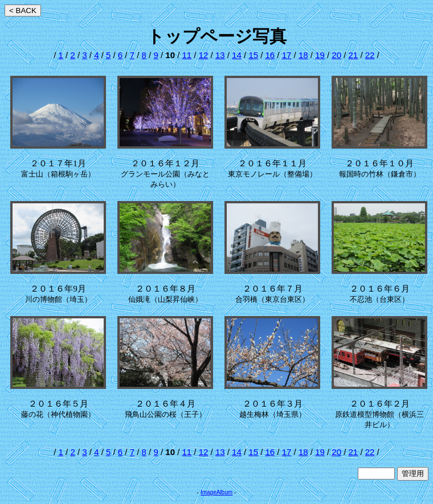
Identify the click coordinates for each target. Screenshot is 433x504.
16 (270, 55)
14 (237, 55)
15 (253, 55)
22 (370, 55)
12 (204, 55)
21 (354, 55)
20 (336, 55)
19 (320, 55)
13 (220, 55)
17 (287, 55)
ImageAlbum (217, 492)
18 (303, 55)
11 (187, 55)
